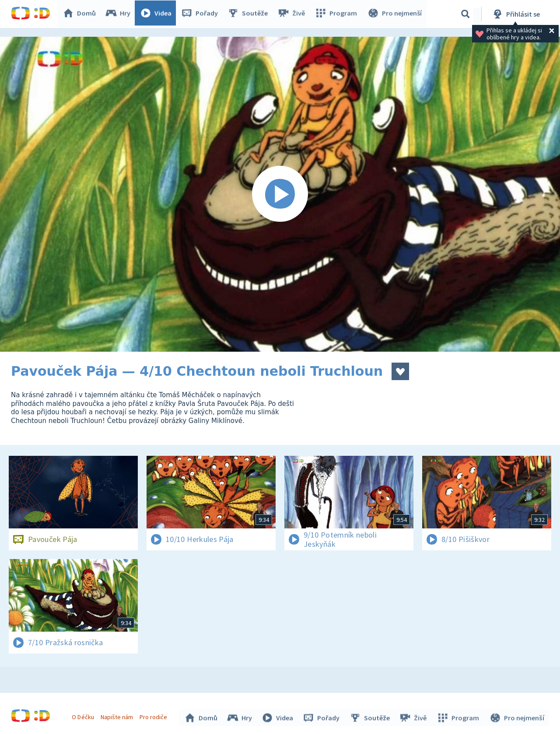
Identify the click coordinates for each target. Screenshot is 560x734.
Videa (158, 14)
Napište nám (118, 716)
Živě (293, 14)
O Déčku (84, 716)
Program (337, 14)
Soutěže (250, 14)
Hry (120, 14)
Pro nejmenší (395, 14)
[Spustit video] (280, 194)
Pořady (202, 14)
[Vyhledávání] (465, 14)
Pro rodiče (155, 716)
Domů (81, 14)
